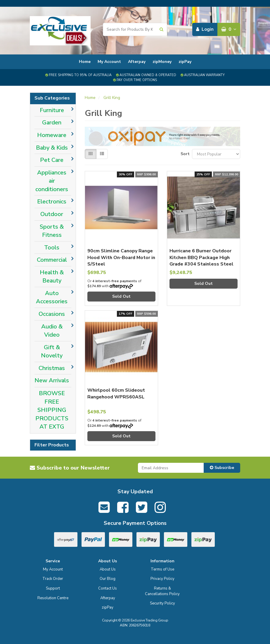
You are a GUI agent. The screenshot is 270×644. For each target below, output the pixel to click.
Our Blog (108, 579)
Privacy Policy (162, 579)
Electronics (52, 202)
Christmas (52, 368)
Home (85, 62)
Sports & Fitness (52, 231)
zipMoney (162, 62)
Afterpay (137, 62)
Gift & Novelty (52, 352)
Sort (184, 154)
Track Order (53, 579)
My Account (109, 62)
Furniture (52, 110)
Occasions (52, 314)
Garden (52, 123)
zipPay (185, 62)
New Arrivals (52, 380)
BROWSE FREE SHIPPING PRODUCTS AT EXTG (52, 410)
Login (205, 29)
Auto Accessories (52, 297)
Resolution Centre (53, 598)
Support (53, 588)
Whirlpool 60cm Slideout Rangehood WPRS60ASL (116, 393)
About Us (108, 569)
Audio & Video (52, 331)
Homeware (52, 135)
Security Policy (162, 603)
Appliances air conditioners (52, 181)
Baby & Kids (52, 148)
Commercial (52, 260)
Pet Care (52, 160)
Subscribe (222, 468)
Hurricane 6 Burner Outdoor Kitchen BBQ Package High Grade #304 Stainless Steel (201, 257)
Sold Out (121, 296)
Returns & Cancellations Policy (162, 591)
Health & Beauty (52, 277)
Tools (52, 248)
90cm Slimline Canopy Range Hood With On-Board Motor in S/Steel (121, 257)
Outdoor (52, 214)
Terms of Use (162, 569)
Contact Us (108, 588)
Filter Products (52, 445)
